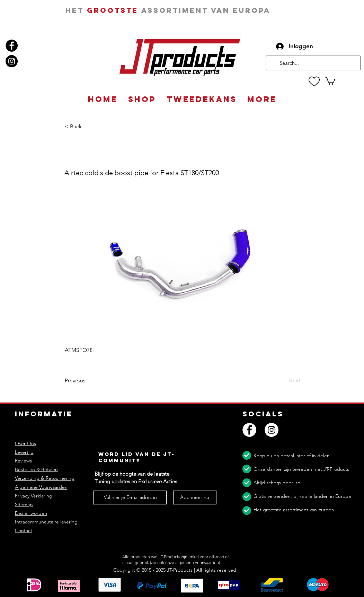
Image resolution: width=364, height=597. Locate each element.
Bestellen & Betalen (36, 469)
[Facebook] (12, 46)
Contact (24, 530)
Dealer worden (31, 513)
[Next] (283, 381)
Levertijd (24, 452)
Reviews (23, 461)
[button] (330, 80)
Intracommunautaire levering (46, 522)
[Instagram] (12, 61)
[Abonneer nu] (195, 497)
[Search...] (313, 63)
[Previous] (88, 381)
